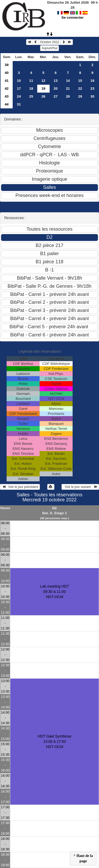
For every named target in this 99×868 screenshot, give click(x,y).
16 (93, 81)
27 (56, 96)
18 (31, 89)
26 (43, 96)
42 (7, 89)
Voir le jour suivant (80, 487)
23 (93, 89)
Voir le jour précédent (20, 487)
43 (7, 96)
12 (43, 81)
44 (7, 104)
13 (56, 81)
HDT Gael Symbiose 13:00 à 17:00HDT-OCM (55, 741)
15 (80, 81)
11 (31, 81)
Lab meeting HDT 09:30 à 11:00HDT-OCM (55, 592)
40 (7, 73)
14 (68, 81)
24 (19, 96)
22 (80, 89)
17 (19, 89)
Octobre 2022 (49, 42)
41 (7, 81)
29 (80, 96)
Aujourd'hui (50, 48)
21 (68, 89)
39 (7, 65)
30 (93, 96)
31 (19, 104)
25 (31, 96)
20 (56, 89)
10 (19, 81)
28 (68, 96)
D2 (55, 508)
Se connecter (73, 17)
